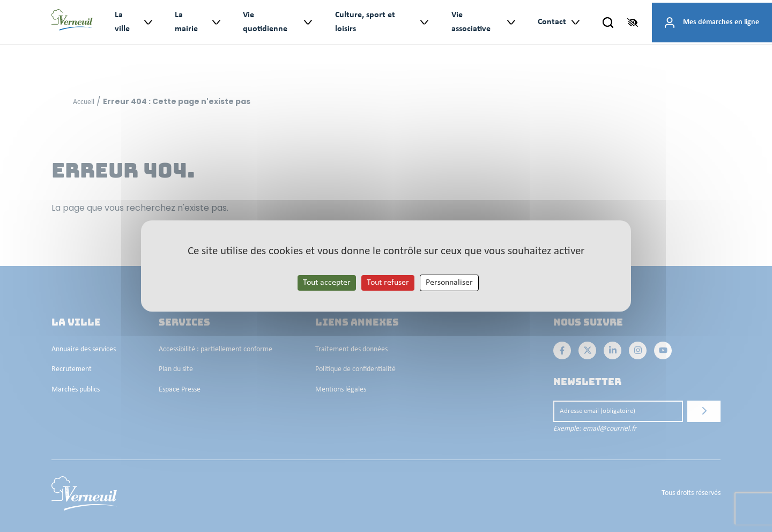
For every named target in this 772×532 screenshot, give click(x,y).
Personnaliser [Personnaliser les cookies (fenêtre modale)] (449, 283)
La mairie (186, 22)
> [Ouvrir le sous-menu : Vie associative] (511, 22)
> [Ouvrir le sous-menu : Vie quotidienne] (307, 22)
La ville (122, 22)
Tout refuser (388, 283)
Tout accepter (327, 283)
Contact (552, 22)
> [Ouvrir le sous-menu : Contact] (575, 22)
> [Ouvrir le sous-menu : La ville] (148, 22)
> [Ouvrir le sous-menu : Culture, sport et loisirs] (424, 22)
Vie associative (471, 22)
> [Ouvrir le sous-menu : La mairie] (215, 22)
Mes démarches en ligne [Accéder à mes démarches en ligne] (721, 22)
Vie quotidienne (265, 22)
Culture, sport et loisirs (365, 22)
